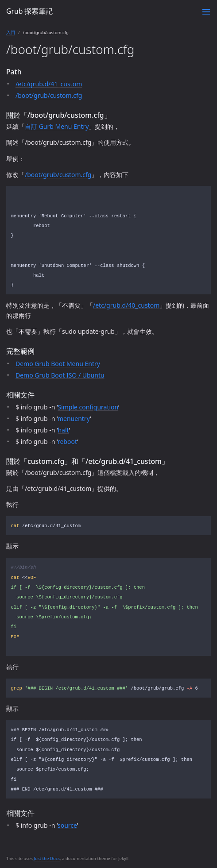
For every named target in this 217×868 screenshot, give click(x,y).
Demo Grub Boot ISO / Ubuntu (60, 375)
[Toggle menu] (206, 12)
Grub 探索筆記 (30, 11)
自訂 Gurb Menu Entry (57, 126)
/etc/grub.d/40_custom (126, 305)
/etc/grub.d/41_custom (49, 84)
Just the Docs (47, 858)
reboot (67, 442)
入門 (11, 33)
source (67, 825)
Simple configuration (88, 407)
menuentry (74, 419)
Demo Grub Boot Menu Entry (58, 364)
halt (63, 430)
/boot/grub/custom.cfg (49, 95)
